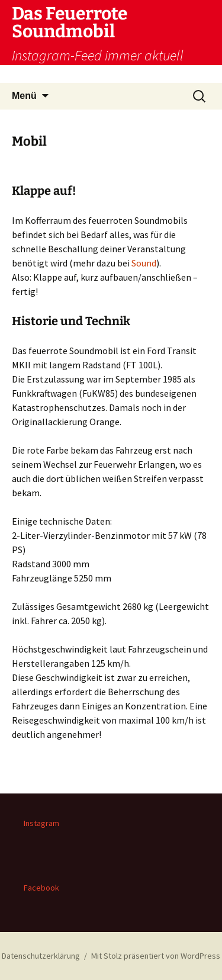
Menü (24, 96)
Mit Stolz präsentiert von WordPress (156, 956)
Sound (144, 263)
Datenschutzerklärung (41, 956)
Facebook (41, 888)
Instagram (41, 823)
